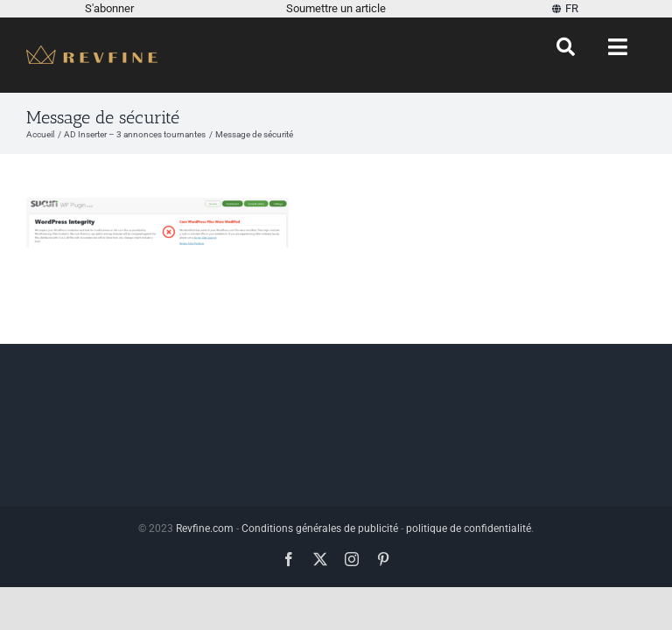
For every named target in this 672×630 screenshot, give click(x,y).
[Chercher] (566, 47)
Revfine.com (205, 528)
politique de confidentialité (469, 528)
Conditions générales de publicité (320, 528)
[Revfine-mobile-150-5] (92, 52)
